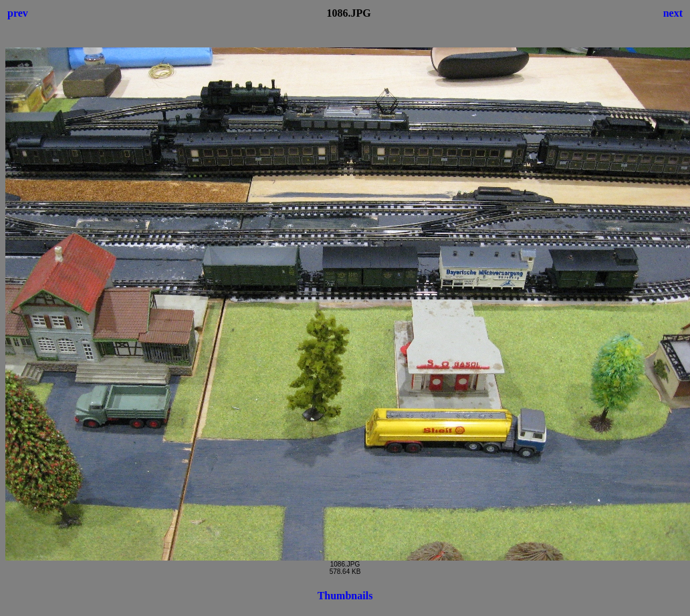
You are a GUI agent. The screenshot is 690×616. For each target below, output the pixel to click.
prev (18, 13)
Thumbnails (345, 596)
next (673, 13)
